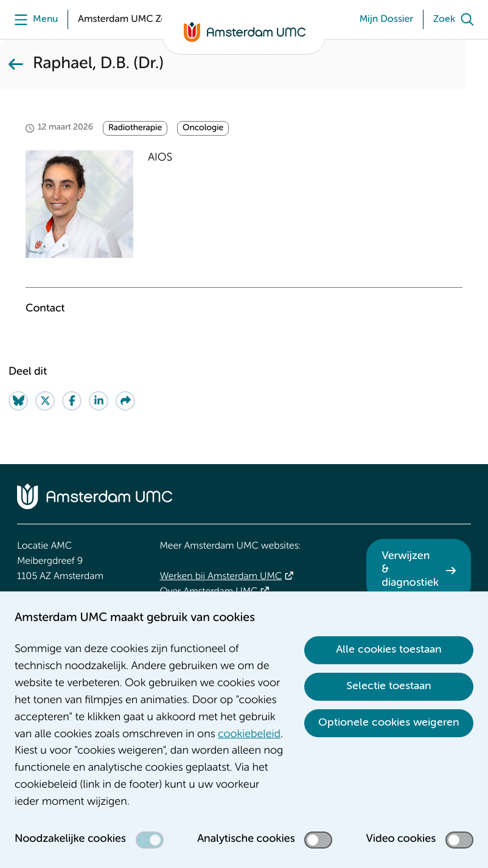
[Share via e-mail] (125, 401)
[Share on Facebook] (72, 401)
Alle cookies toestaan (389, 650)
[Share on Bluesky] (18, 401)
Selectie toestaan (389, 686)
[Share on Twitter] (45, 401)
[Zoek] (456, 19)
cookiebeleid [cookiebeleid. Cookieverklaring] (249, 735)
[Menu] (33, 19)
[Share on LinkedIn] (99, 401)
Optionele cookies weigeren (389, 723)
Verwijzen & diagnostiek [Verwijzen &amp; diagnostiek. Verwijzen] (410, 570)
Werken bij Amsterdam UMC (221, 577)
